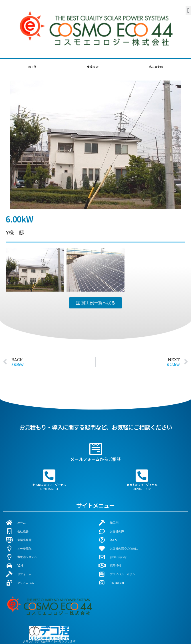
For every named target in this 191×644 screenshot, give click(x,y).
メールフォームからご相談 (95, 444)
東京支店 (93, 67)
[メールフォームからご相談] (96, 434)
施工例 (32, 67)
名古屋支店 (156, 67)
